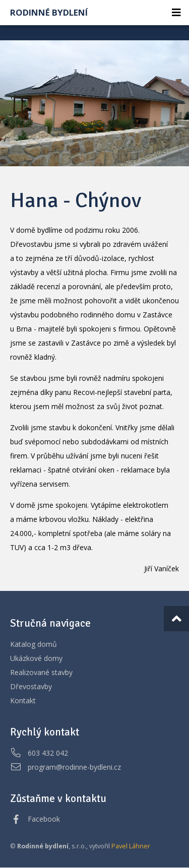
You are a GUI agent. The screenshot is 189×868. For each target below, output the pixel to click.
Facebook (44, 819)
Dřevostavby (31, 686)
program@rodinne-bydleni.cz (74, 767)
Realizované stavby (41, 672)
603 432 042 (48, 753)
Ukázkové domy (36, 658)
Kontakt (23, 700)
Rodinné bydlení (49, 12)
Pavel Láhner (131, 846)
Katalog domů (34, 644)
